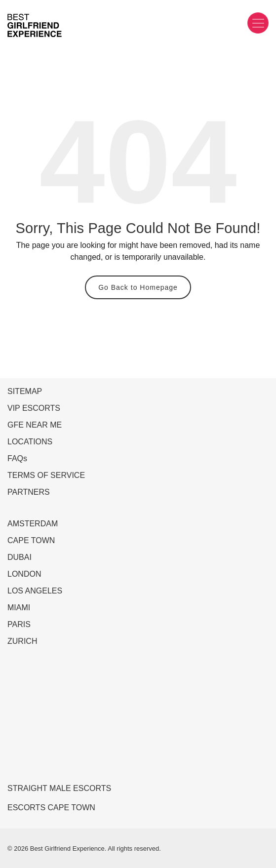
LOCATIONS (30, 442)
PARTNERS (29, 492)
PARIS (19, 624)
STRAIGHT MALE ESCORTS (59, 788)
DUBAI (20, 557)
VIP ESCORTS (34, 408)
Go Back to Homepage (138, 287)
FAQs (17, 458)
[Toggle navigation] (258, 23)
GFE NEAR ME (35, 425)
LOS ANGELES (35, 591)
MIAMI (19, 608)
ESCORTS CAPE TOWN (51, 808)
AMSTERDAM (33, 524)
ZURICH (22, 641)
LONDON (24, 574)
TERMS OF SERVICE (46, 475)
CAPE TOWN (31, 540)
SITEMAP (25, 391)
